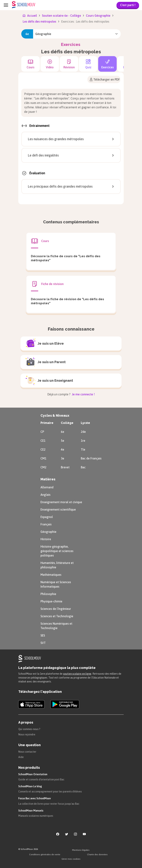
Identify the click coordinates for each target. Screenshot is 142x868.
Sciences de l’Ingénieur (56, 609)
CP (42, 432)
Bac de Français (91, 458)
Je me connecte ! (83, 394)
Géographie (48, 532)
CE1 (43, 441)
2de (83, 432)
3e (62, 458)
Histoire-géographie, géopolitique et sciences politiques (57, 551)
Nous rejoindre (27, 734)
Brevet (65, 467)
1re (83, 441)
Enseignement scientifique (58, 509)
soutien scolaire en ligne (77, 674)
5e (62, 441)
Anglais (45, 495)
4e (62, 449)
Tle (83, 449)
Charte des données (97, 854)
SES (43, 635)
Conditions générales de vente (45, 854)
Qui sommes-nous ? (29, 729)
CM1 (43, 458)
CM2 (43, 467)
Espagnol (47, 517)
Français (46, 524)
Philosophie (48, 594)
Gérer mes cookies (71, 859)
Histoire (46, 539)
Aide (21, 757)
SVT (43, 643)
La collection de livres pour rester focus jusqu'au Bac (49, 804)
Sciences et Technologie (57, 616)
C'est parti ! (128, 5)
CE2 (43, 449)
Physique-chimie (51, 601)
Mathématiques (51, 575)
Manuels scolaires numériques (36, 816)
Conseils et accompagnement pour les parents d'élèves (50, 792)
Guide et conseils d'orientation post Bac (41, 779)
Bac (83, 467)
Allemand (47, 487)
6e (62, 432)
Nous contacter (27, 752)
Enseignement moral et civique (61, 502)
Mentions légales (81, 850)
